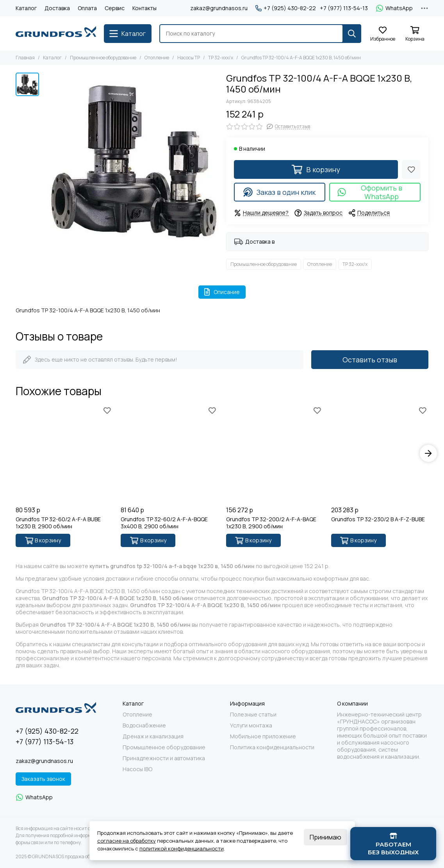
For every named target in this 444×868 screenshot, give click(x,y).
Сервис (115, 8)
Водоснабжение (144, 725)
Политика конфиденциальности (272, 747)
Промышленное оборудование (103, 58)
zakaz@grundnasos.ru (219, 8)
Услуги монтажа (251, 725)
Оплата (87, 8)
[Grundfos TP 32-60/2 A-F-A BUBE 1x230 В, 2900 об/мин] (64, 454)
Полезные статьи (253, 715)
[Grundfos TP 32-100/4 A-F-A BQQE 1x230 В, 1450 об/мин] (131, 160)
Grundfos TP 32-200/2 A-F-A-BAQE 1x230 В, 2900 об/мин (271, 523)
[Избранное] (383, 34)
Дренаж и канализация (153, 736)
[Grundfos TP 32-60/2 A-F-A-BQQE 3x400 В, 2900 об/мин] (169, 454)
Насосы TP (189, 58)
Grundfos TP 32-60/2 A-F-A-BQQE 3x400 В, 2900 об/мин (164, 523)
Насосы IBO (137, 769)
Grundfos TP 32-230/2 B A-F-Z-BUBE (378, 519)
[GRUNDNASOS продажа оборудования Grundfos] (56, 34)
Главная (25, 58)
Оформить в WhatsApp (370, 192)
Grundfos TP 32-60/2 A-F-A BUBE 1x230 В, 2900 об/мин (58, 523)
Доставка (57, 8)
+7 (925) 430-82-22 (286, 8)
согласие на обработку (127, 841)
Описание (222, 292)
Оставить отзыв (370, 360)
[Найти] (352, 34)
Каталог (26, 8)
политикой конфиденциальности (182, 848)
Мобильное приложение (263, 736)
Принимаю (325, 837)
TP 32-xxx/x (221, 58)
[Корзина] (415, 34)
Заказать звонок (43, 779)
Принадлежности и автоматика (164, 758)
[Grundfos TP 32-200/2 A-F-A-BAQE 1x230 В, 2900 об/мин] (275, 454)
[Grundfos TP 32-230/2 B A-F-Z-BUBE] (380, 454)
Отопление (157, 58)
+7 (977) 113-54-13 (344, 8)
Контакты (144, 8)
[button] (428, 453)
